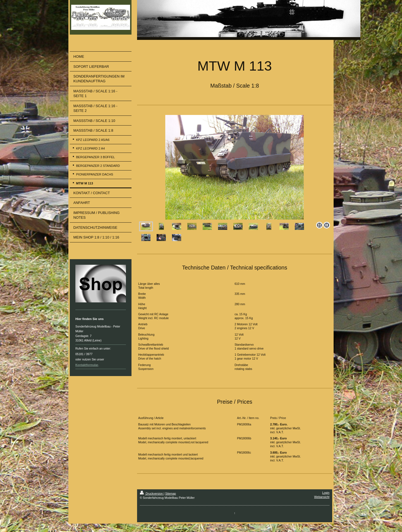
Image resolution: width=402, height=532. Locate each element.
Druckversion (152, 494)
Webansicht (322, 497)
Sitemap (171, 494)
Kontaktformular (87, 365)
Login (326, 493)
